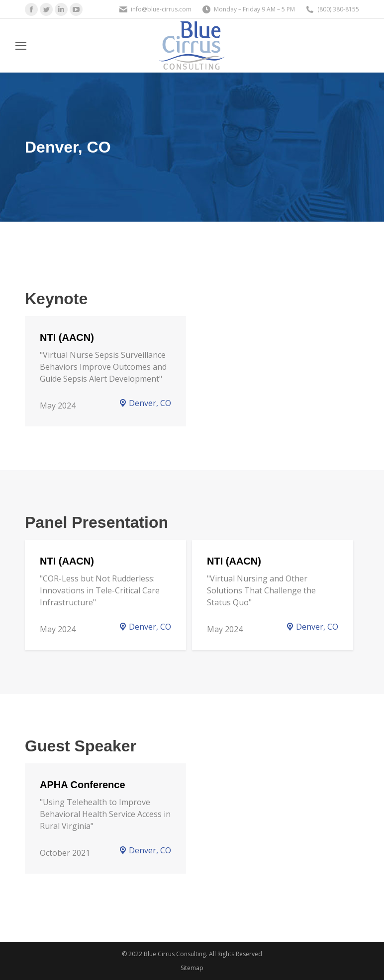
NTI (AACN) (67, 337)
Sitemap (192, 968)
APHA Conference (83, 785)
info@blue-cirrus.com (161, 9)
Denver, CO (145, 403)
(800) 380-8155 (338, 9)
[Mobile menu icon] (21, 46)
